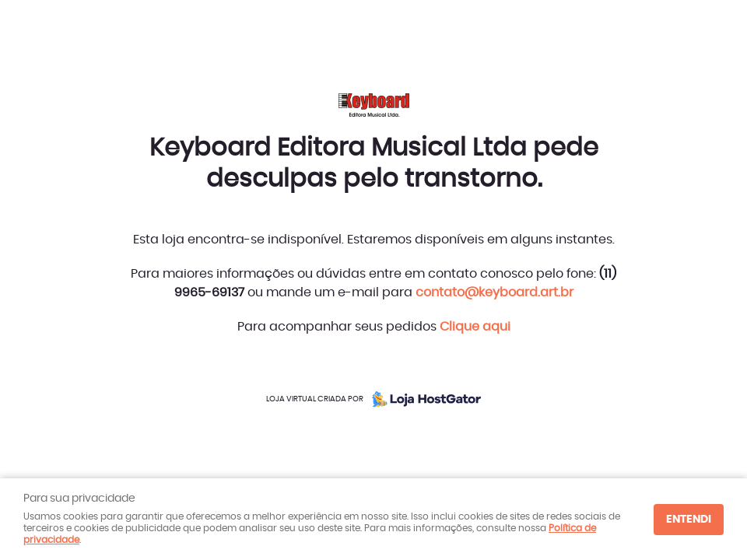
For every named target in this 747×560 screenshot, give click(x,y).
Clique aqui (475, 327)
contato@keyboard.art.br (494, 292)
